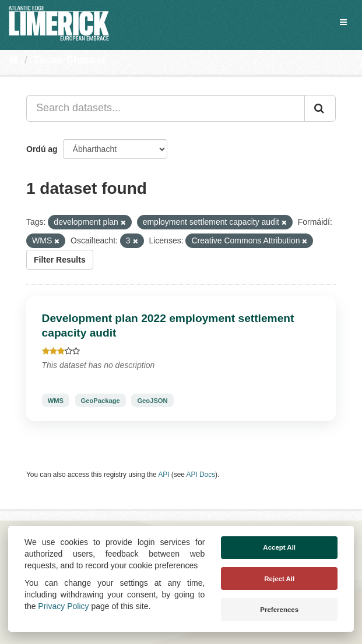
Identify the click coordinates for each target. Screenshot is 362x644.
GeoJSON (152, 400)
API (164, 475)
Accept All (279, 547)
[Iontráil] (320, 108)
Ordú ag (42, 149)
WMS (56, 400)
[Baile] (14, 60)
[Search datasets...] (166, 108)
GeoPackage (101, 400)
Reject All (279, 579)
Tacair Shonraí (69, 60)
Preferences (279, 610)
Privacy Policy (63, 606)
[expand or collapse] (343, 22)
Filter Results (60, 260)
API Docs (201, 475)
